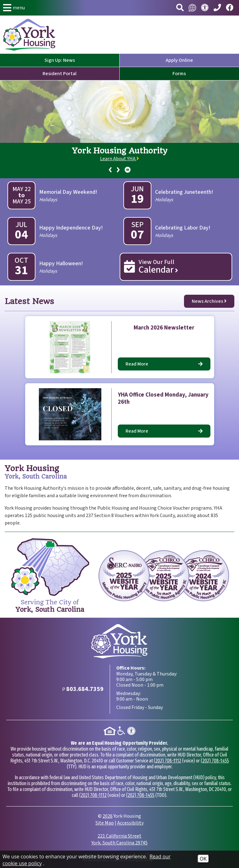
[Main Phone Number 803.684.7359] (217, 8)
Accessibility (130, 823)
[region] (119, 161)
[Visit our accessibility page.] (205, 8)
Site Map (105, 823)
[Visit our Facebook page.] (230, 8)
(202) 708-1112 (168, 761)
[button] (14, 8)
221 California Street (119, 839)
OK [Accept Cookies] (203, 859)
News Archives (209, 301)
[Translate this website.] (192, 8)
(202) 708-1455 (215, 761)
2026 (108, 816)
